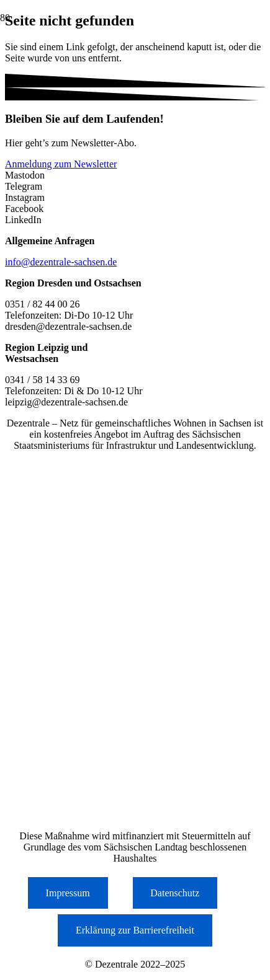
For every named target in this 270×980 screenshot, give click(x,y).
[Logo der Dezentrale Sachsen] (62, 95)
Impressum (68, 893)
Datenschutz (175, 893)
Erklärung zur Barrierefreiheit (135, 930)
